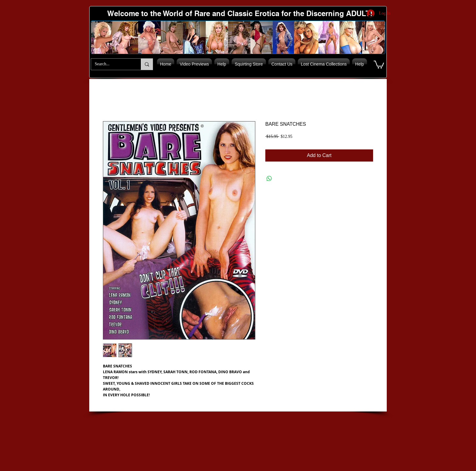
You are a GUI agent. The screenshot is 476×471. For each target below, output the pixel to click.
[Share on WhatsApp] (269, 179)
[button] (379, 64)
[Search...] (111, 64)
